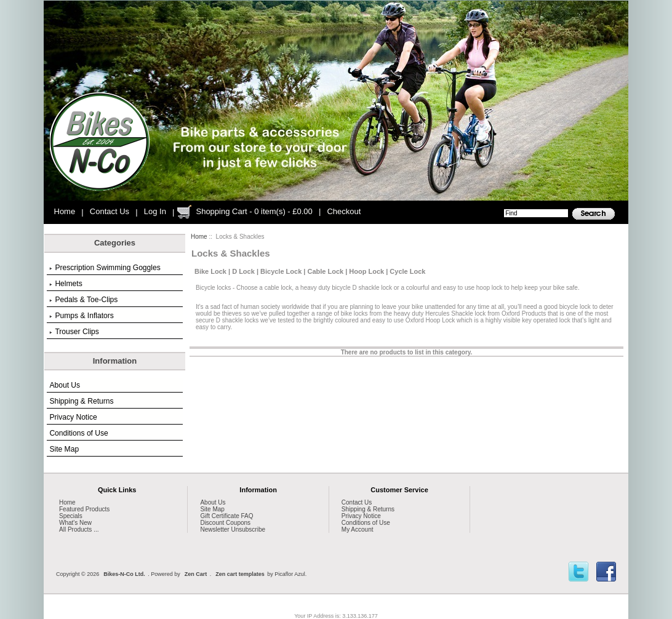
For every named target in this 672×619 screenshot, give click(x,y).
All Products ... (79, 529)
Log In (155, 211)
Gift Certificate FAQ (226, 516)
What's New (75, 523)
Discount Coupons (225, 523)
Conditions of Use (78, 433)
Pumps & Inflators (81, 316)
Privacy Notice (73, 417)
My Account (358, 529)
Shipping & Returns (81, 401)
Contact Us (110, 211)
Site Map (64, 449)
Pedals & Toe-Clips (83, 300)
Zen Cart (196, 574)
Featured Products (84, 509)
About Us (65, 385)
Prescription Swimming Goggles (105, 268)
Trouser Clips (74, 332)
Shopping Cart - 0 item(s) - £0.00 (254, 211)
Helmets (66, 284)
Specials (71, 516)
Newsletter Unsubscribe (233, 529)
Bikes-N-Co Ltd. (124, 574)
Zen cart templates (240, 574)
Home (65, 211)
